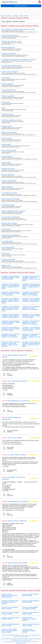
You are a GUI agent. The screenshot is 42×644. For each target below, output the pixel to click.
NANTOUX (24, 521)
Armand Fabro (6, 229)
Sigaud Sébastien (7, 187)
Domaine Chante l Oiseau (10, 35)
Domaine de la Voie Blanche (11, 217)
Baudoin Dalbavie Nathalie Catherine (14, 211)
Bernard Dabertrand (8, 48)
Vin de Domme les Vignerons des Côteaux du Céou (18, 29)
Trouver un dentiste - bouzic (9, 642)
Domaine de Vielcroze (9, 54)
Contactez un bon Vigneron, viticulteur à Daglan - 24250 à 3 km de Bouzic (11, 278)
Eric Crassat (6, 102)
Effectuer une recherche (21, 6)
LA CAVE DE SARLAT (9, 90)
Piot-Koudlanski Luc (14, 401)
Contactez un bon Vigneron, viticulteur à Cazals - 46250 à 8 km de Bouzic (31, 316)
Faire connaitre (28, 635)
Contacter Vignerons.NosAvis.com (18, 635)
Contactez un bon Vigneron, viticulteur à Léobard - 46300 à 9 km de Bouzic (31, 322)
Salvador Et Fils (7, 126)
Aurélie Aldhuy (6, 144)
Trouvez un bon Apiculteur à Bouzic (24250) (31, 625)
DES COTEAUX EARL (9, 150)
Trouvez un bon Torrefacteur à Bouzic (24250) (29, 631)
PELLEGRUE (23, 563)
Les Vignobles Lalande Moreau (12, 66)
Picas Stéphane (13, 501)
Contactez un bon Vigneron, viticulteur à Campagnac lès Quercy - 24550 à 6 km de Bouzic (31, 286)
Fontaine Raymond (14, 417)
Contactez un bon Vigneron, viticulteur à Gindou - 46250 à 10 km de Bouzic (11, 329)
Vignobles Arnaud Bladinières (11, 235)
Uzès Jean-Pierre (13, 381)
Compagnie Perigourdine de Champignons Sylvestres (19, 60)
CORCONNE (24, 501)
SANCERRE (6, 419)
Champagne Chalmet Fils (16, 477)
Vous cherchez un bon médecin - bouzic (23, 640)
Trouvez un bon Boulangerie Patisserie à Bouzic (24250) (9, 596)
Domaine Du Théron (8, 169)
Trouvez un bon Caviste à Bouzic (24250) (10, 608)
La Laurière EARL (7, 241)
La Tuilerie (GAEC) (14, 455)
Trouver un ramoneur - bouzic (7, 639)
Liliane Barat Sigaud (8, 205)
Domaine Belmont (7, 84)
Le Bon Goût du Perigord (10, 72)
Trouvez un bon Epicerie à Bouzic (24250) (31, 601)
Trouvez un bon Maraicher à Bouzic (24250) (11, 625)
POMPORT (24, 381)
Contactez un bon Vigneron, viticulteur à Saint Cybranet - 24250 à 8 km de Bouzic (11, 316)
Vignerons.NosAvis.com (9, 2)
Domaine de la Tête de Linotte (11, 41)
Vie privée (34, 635)
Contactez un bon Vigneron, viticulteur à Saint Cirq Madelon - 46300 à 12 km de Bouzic (11, 344)
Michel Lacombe (7, 138)
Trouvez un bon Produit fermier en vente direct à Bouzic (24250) (9, 631)
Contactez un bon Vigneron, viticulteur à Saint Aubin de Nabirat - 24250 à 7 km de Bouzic (11, 301)
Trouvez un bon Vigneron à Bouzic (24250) (31, 613)
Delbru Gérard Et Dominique (11, 199)
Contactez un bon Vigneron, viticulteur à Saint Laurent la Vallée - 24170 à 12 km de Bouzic (31, 344)
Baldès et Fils (6, 266)
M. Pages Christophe (8, 259)
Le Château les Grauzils (9, 193)
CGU (38, 635)
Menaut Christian (13, 521)
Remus (4, 108)
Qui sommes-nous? (6, 635)
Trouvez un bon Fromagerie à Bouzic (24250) (11, 613)
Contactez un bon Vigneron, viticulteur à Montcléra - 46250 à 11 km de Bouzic (11, 336)
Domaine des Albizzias (9, 181)
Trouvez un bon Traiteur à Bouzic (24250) (31, 595)
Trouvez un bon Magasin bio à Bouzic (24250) (30, 608)
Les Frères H (6, 78)
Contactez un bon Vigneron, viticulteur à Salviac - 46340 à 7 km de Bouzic (11, 293)
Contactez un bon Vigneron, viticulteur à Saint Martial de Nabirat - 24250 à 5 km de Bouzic (11, 286)
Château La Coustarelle (9, 132)
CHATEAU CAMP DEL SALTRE (12, 120)
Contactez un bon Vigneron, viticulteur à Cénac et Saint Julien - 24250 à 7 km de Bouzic (11, 309)
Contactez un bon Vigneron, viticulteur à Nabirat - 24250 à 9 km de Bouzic (11, 322)
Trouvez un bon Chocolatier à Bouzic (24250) (10, 618)
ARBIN (20, 438)
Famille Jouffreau (7, 157)
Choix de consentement (23, 637)
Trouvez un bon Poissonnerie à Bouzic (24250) (29, 619)
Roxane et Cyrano (7, 114)
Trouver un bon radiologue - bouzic (23, 642)
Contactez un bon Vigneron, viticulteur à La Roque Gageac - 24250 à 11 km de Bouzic (31, 336)
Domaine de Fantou (8, 175)
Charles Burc (6, 253)
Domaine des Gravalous (9, 223)
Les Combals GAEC (8, 247)
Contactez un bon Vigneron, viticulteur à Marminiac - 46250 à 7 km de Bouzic (31, 293)
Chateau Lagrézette (8, 96)
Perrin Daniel (12, 438)
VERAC (24, 455)
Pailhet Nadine (12, 563)
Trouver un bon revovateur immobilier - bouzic (22, 639)
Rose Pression (6, 163)
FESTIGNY (26, 401)
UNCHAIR (6, 479)
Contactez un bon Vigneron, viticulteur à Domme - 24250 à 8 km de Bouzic (31, 308)
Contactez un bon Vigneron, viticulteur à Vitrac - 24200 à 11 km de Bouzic (31, 329)
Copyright (16, 637)
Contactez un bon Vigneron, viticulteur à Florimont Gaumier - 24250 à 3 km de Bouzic (31, 278)
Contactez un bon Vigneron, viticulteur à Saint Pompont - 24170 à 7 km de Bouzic (31, 300)
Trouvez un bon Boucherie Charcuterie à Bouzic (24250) (10, 602)
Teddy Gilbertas (13, 355)
